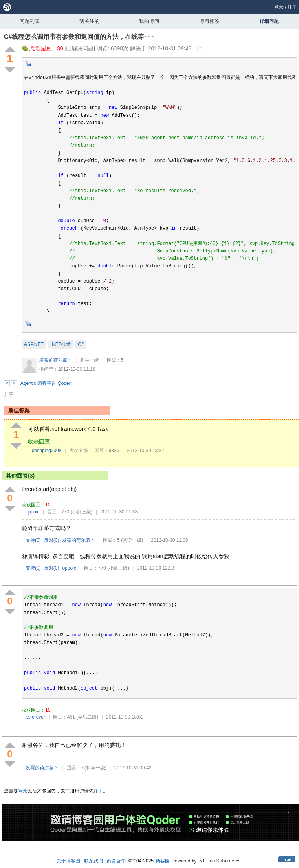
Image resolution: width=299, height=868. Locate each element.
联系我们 (94, 861)
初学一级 (90, 360)
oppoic (32, 512)
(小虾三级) (82, 512)
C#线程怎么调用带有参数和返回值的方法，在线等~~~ (79, 37)
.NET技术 (61, 344)
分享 (9, 394)
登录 (279, 7)
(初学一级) (132, 540)
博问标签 (209, 21)
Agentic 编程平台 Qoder (46, 383)
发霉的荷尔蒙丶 (56, 360)
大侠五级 (79, 451)
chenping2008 (47, 451)
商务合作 (116, 861)
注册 (292, 7)
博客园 (163, 861)
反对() (52, 540)
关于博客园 (68, 861)
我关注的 (90, 21)
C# (81, 344)
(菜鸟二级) (87, 717)
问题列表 (30, 21)
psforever (35, 717)
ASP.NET (34, 344)
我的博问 (149, 21)
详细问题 (269, 21)
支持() (33, 540)
